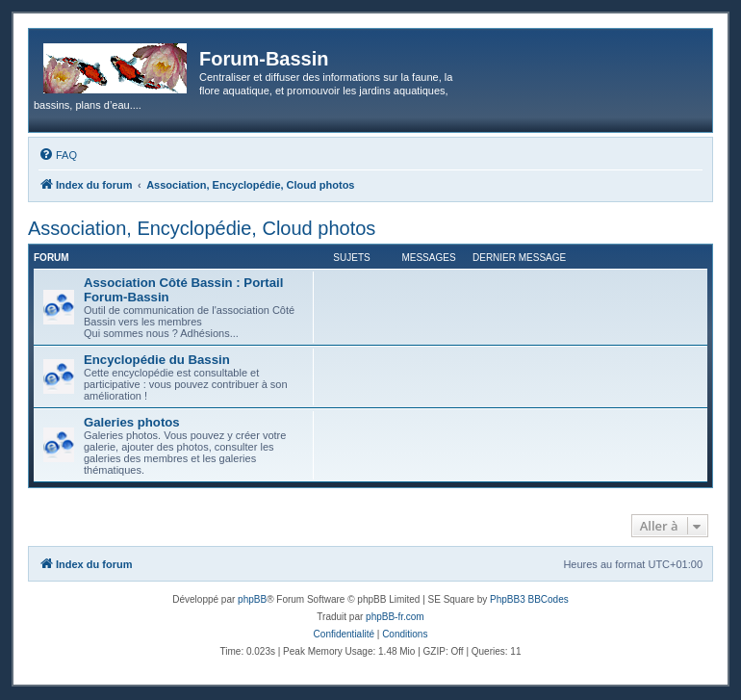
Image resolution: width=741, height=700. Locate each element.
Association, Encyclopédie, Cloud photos (202, 228)
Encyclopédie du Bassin (157, 360)
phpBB (252, 599)
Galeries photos (132, 422)
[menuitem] (58, 155)
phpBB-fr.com (395, 617)
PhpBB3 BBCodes (529, 599)
